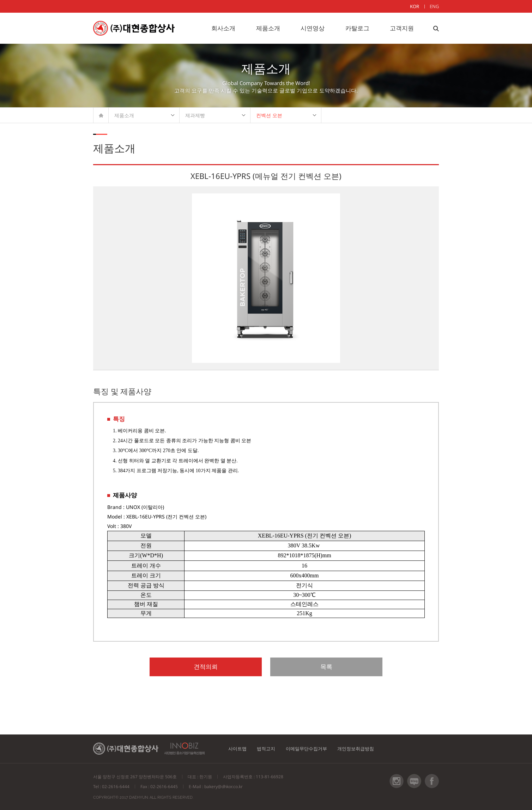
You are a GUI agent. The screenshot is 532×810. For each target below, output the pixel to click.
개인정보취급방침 (374, 749)
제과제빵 (195, 115)
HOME (101, 115)
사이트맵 (240, 749)
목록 (301, 667)
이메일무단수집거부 (318, 749)
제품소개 (268, 28)
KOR (415, 6)
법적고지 (273, 749)
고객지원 (402, 28)
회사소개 (223, 28)
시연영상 (313, 28)
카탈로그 (357, 28)
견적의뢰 (232, 667)
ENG (434, 6)
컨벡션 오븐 (269, 115)
